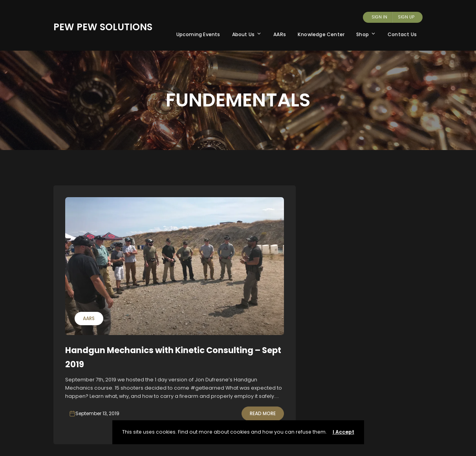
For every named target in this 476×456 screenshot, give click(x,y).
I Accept (343, 432)
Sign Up (406, 17)
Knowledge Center (321, 34)
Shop (366, 34)
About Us (247, 34)
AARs (280, 34)
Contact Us (402, 34)
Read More (263, 413)
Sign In (379, 17)
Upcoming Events (198, 34)
